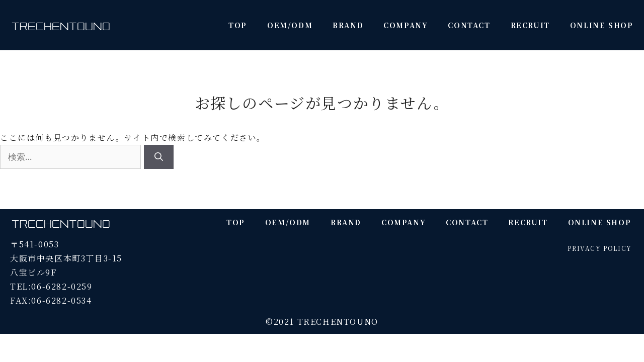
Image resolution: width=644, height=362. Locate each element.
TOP (238, 25)
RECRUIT (530, 25)
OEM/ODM (290, 25)
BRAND (348, 25)
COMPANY (406, 25)
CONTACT (469, 25)
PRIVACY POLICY (599, 248)
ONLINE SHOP (602, 25)
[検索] (159, 157)
